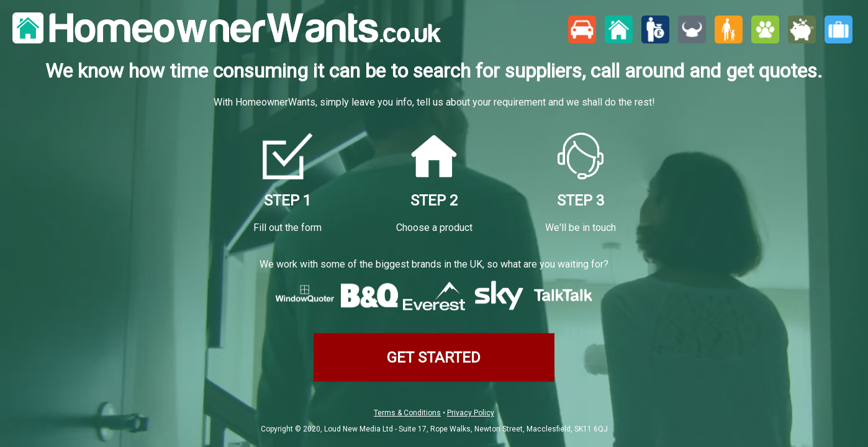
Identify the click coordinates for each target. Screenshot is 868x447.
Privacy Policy (471, 413)
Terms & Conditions (407, 413)
